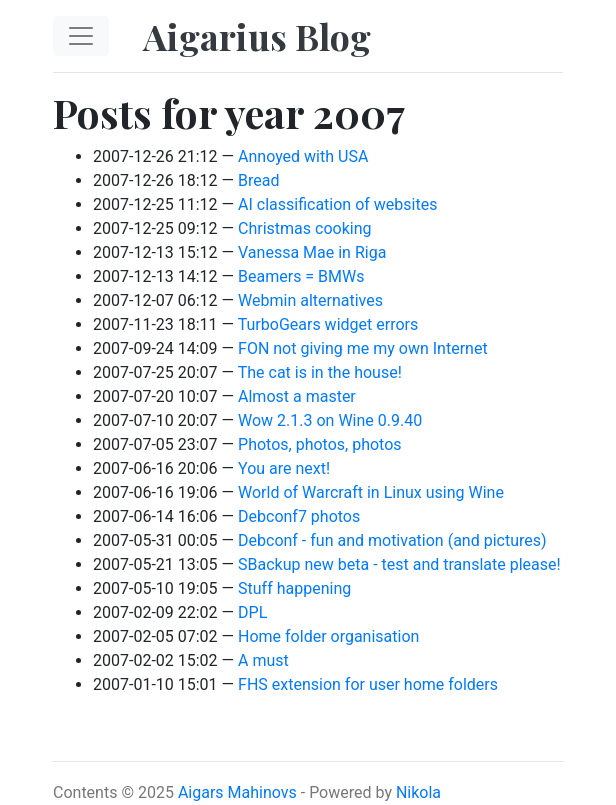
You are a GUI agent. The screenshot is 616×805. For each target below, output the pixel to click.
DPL (252, 612)
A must (263, 660)
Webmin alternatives (310, 300)
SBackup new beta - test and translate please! (399, 564)
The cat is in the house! (320, 372)
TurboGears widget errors (328, 324)
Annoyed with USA (303, 156)
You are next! (284, 468)
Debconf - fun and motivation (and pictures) (392, 540)
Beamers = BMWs (301, 276)
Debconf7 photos (299, 516)
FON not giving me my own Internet (363, 348)
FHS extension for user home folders (368, 684)
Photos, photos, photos (320, 444)
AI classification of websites (337, 204)
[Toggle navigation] (81, 36)
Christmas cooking (304, 228)
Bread (258, 180)
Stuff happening (294, 588)
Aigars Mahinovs (237, 792)
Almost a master (297, 396)
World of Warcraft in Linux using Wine (371, 492)
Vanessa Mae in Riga (312, 252)
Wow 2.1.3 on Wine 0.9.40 (330, 420)
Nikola (418, 792)
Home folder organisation (328, 636)
